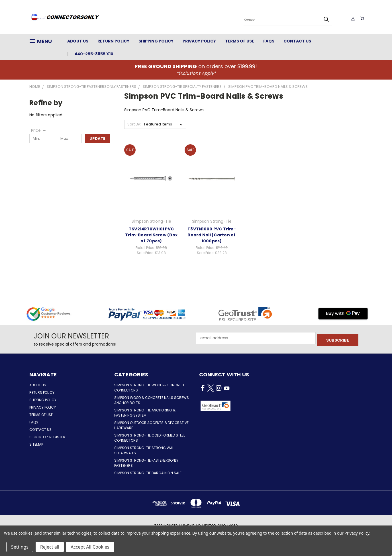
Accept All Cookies (90, 547)
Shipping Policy (156, 41)
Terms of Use (240, 41)
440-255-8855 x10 (94, 54)
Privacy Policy (199, 41)
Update (97, 138)
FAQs (269, 41)
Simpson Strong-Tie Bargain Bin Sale (148, 473)
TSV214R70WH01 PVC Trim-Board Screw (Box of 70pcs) (151, 235)
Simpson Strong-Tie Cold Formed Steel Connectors (150, 438)
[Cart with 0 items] (361, 19)
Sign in (36, 437)
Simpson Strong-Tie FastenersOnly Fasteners (146, 463)
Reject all (50, 547)
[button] (255, 406)
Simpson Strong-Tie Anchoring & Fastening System (145, 413)
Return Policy (113, 41)
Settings (20, 547)
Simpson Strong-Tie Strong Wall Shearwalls (145, 450)
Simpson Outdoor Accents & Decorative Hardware (151, 425)
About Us (78, 41)
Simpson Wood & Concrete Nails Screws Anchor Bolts (152, 400)
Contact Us (297, 41)
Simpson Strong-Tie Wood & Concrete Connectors (150, 388)
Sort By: (134, 124)
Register (57, 437)
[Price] (39, 130)
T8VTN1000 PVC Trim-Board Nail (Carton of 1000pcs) (212, 235)
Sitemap (36, 444)
